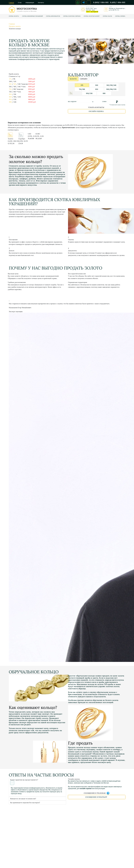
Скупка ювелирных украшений (32, 16)
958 (10, 99)
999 (10, 102)
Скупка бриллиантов (53, 16)
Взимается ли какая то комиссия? (23, 799)
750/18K (82, 89)
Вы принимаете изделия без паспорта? (25, 803)
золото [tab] (73, 79)
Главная (11, 3)
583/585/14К (111, 85)
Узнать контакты (96, 107)
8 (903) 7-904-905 (101, 2)
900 (10, 97)
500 (97, 85)
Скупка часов (107, 16)
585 (15, 84)
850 (10, 94)
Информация (30, 3)
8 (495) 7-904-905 (118, 2)
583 (10, 84)
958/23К (89, 93)
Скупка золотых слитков (72, 16)
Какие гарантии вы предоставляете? (24, 782)
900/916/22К (111, 89)
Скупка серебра (120, 16)
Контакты (41, 3)
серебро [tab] (83, 79)
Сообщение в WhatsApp (96, 797)
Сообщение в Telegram (97, 793)
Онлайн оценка (96, 111)
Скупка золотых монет (92, 16)
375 (10, 79)
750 (10, 89)
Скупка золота (14, 16)
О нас (20, 3)
